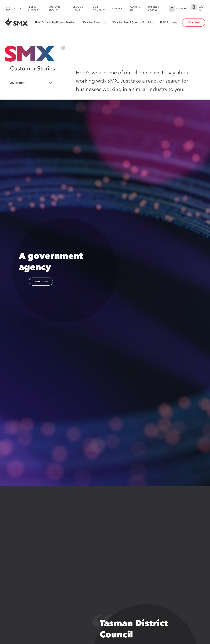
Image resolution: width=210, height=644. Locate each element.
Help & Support (33, 9)
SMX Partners (168, 22)
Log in (197, 8)
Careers (118, 9)
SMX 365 (194, 22)
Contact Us (136, 9)
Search (177, 9)
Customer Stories (55, 9)
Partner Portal (154, 9)
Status (13, 9)
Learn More (41, 282)
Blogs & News (78, 9)
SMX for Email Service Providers (133, 22)
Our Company (99, 9)
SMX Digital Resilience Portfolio (56, 22)
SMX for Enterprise (95, 22)
